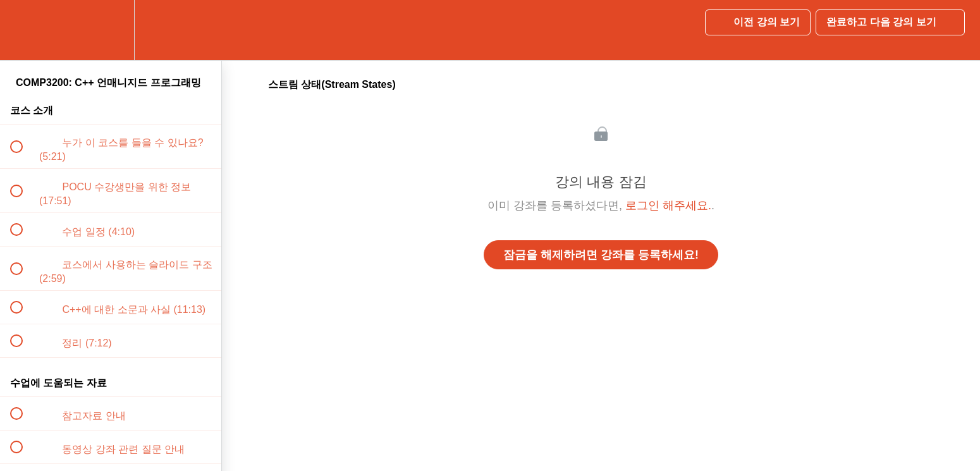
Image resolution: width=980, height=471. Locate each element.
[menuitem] (111, 30)
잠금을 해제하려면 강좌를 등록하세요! (601, 255)
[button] (23, 30)
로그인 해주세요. (668, 205)
